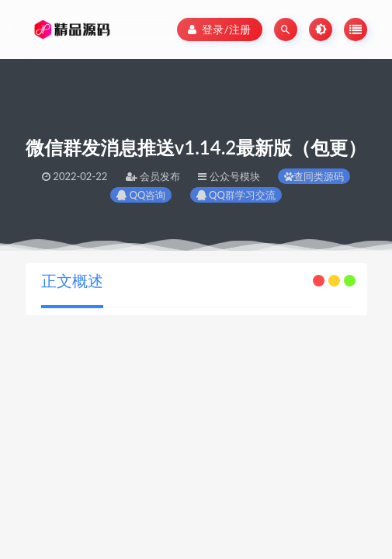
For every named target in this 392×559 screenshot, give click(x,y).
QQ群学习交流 (236, 195)
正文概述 (72, 280)
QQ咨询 (141, 195)
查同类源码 (314, 176)
